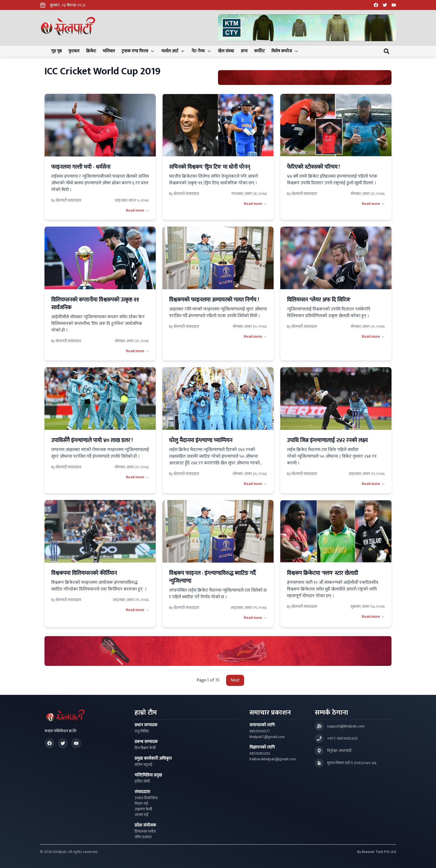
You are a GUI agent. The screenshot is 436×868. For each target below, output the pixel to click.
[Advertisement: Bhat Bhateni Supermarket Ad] (305, 78)
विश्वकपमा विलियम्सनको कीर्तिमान (84, 573)
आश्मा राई (142, 815)
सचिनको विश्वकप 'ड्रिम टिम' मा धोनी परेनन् (210, 167)
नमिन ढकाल (143, 837)
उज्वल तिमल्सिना (146, 798)
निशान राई (141, 804)
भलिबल (109, 51)
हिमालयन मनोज (145, 832)
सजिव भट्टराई (143, 765)
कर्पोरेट (259, 51)
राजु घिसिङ (142, 731)
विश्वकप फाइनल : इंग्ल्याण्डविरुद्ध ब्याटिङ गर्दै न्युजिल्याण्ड (212, 577)
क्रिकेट (91, 51)
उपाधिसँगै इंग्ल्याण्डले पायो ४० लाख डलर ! (92, 440)
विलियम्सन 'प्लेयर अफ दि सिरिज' (319, 300)
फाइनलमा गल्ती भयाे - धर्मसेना (81, 167)
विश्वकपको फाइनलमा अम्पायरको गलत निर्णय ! (214, 300)
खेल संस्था (226, 51)
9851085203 (260, 754)
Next (235, 680)
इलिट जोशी (142, 781)
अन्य (244, 51)
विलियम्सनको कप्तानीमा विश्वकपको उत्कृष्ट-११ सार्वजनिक (95, 304)
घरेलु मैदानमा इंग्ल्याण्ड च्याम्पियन (201, 440)
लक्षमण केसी (143, 809)
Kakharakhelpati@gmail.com (273, 759)
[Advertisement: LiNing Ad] (218, 651)
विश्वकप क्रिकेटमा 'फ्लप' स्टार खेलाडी (323, 573)
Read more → (138, 210)
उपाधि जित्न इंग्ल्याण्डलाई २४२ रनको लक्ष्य (327, 440)
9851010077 (260, 731)
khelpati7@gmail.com (267, 737)
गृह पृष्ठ (56, 51)
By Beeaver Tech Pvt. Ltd (377, 852)
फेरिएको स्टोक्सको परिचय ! (314, 167)
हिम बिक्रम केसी (145, 748)
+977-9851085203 (342, 739)
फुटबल (74, 51)
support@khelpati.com (346, 726)
